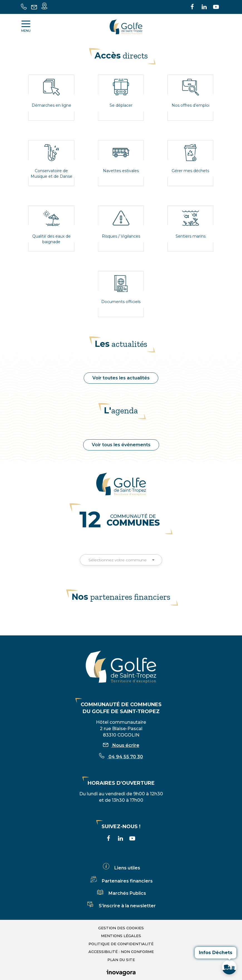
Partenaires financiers (121, 881)
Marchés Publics (121, 893)
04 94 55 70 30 (121, 757)
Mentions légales (121, 936)
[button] (229, 967)
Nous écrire (121, 745)
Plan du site (121, 960)
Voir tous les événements (121, 445)
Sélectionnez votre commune (121, 560)
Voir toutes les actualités (121, 378)
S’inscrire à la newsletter (121, 906)
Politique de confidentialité (121, 944)
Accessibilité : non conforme (121, 952)
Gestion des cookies (121, 928)
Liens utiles (121, 868)
